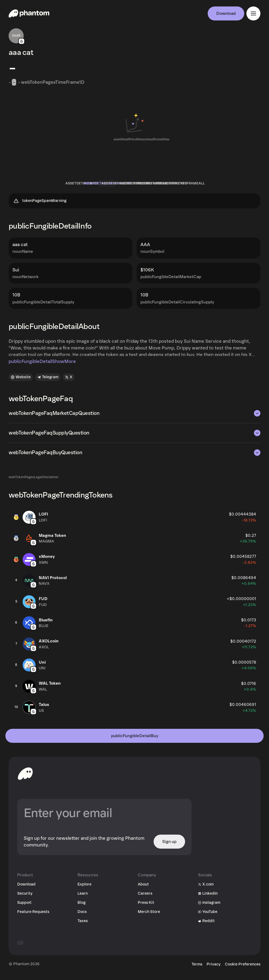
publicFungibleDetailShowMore (42, 366)
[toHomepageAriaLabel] (25, 778)
